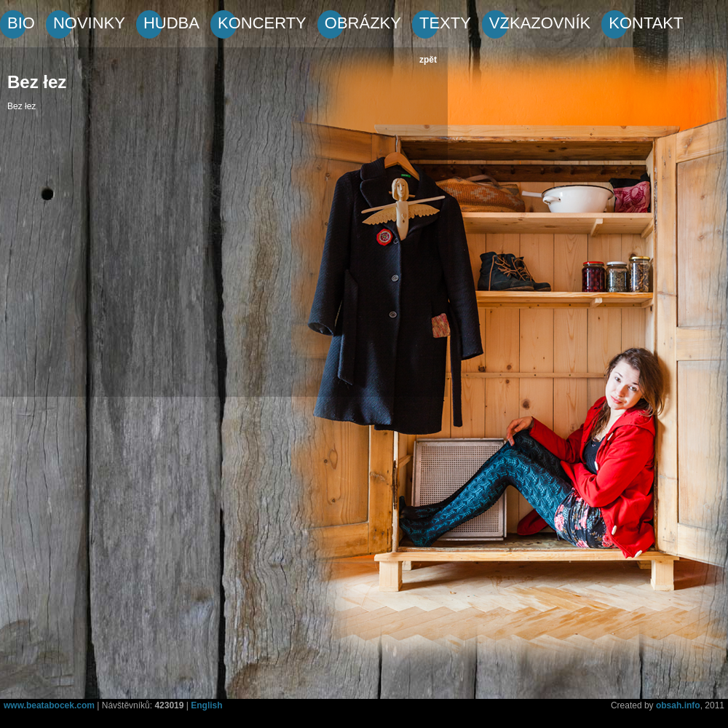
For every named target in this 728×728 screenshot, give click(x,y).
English (206, 705)
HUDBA (171, 23)
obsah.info (678, 705)
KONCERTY (262, 23)
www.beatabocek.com (49, 705)
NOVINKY (89, 23)
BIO (21, 23)
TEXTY (445, 23)
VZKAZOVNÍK (540, 23)
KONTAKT (646, 23)
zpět (428, 60)
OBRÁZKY (363, 23)
